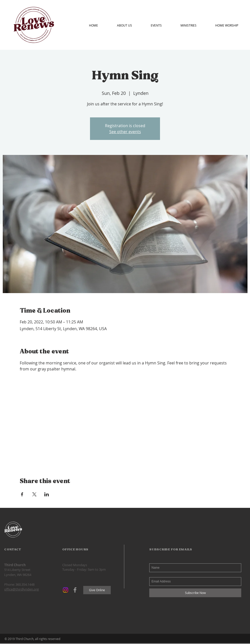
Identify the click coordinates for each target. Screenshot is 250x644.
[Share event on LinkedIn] (47, 494)
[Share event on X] (34, 494)
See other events (125, 132)
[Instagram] (65, 590)
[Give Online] (97, 590)
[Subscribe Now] (195, 593)
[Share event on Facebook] (22, 494)
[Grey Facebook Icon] (75, 590)
